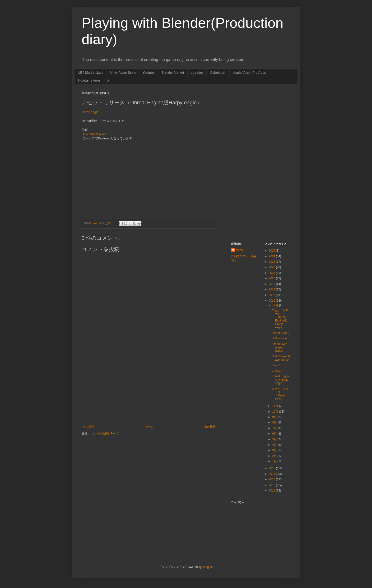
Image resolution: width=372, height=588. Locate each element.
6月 (275, 434)
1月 (275, 461)
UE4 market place (94, 134)
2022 (272, 267)
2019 (272, 284)
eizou (239, 250)
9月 (275, 417)
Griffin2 (276, 371)
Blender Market (173, 73)
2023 (272, 262)
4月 (275, 445)
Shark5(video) (280, 333)
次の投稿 (88, 427)
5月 (275, 439)
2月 (275, 456)
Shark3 (276, 365)
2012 (272, 485)
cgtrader (197, 73)
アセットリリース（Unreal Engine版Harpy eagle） (280, 319)
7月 (275, 428)
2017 (272, 295)
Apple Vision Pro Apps (249, 73)
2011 (272, 491)
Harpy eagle (90, 112)
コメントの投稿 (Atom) (104, 433)
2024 (272, 256)
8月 (275, 423)
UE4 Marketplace (91, 73)
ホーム (149, 427)
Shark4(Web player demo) (279, 347)
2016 (272, 301)
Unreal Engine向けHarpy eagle (280, 380)
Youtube (149, 73)
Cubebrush (218, 73)
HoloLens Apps (89, 80)
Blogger (207, 567)
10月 (276, 412)
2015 (272, 468)
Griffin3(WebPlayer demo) (281, 358)
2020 (272, 278)
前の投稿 (210, 427)
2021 (272, 273)
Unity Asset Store (123, 73)
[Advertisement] (149, 389)
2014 (272, 474)
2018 (272, 289)
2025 (272, 251)
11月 (276, 406)
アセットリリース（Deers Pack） (280, 394)
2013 (272, 479)
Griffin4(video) (280, 338)
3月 (275, 450)
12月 (276, 305)
